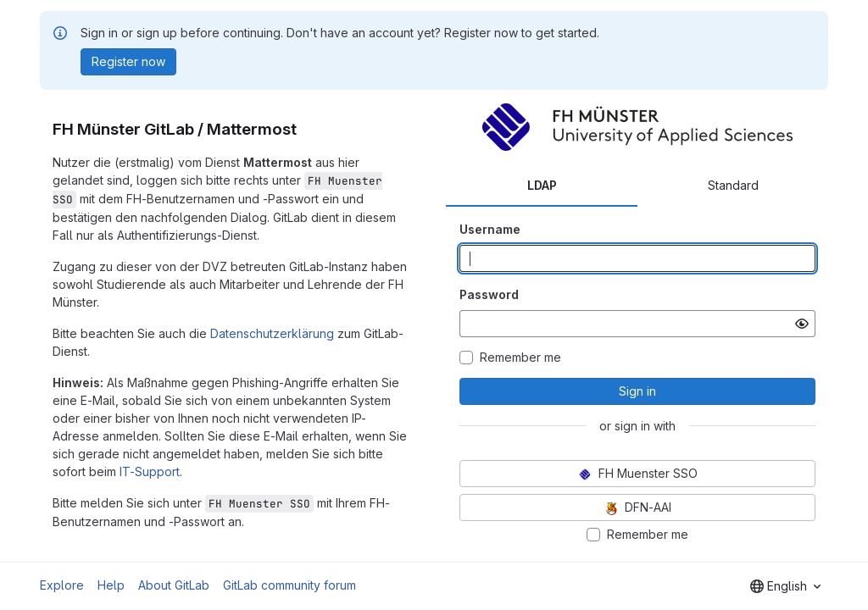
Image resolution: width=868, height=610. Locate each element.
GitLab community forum (289, 585)
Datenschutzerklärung (272, 333)
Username (490, 229)
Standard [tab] (733, 185)
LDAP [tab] (542, 185)
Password (489, 294)
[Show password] (802, 324)
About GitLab (174, 585)
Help (111, 585)
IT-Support (150, 471)
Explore (62, 585)
